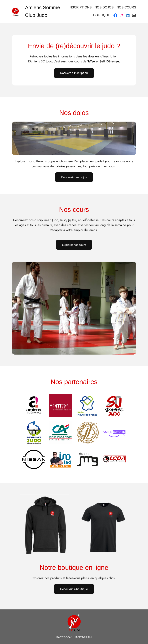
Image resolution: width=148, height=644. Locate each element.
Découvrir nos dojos (74, 177)
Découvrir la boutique (74, 589)
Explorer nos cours (74, 245)
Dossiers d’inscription (74, 73)
